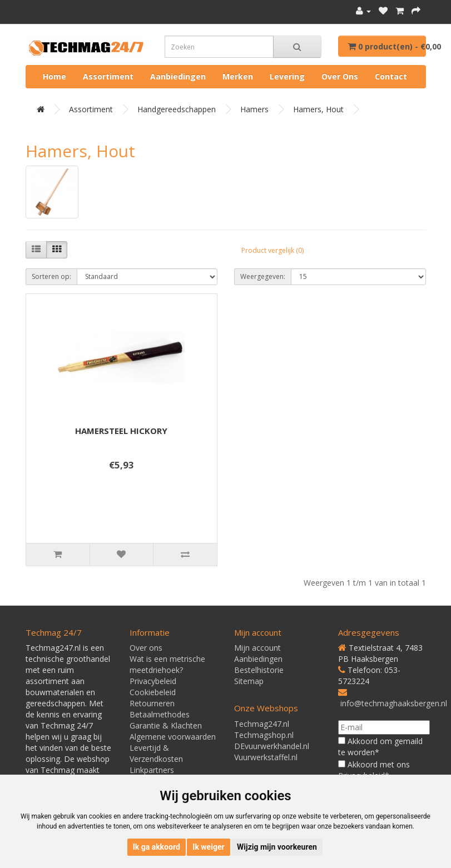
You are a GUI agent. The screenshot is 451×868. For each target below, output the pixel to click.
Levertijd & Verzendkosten (156, 753)
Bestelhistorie (259, 670)
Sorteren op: (51, 276)
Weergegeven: (263, 276)
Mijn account (257, 648)
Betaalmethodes (160, 714)
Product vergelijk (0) (272, 250)
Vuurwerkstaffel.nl (266, 757)
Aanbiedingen (178, 76)
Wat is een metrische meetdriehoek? (167, 664)
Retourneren (152, 703)
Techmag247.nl (262, 724)
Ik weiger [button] (208, 847)
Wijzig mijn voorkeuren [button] (277, 847)
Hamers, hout (318, 109)
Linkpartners (152, 770)
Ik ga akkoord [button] (157, 847)
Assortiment (108, 76)
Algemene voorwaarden (173, 737)
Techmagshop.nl (264, 735)
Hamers (254, 109)
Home (54, 76)
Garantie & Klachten (166, 725)
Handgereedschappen (177, 109)
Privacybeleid (153, 681)
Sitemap (249, 681)
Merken (238, 76)
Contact (391, 76)
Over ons (340, 76)
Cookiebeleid (153, 692)
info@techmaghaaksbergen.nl (394, 703)
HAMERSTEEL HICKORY (121, 431)
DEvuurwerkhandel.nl (272, 746)
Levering (287, 76)
